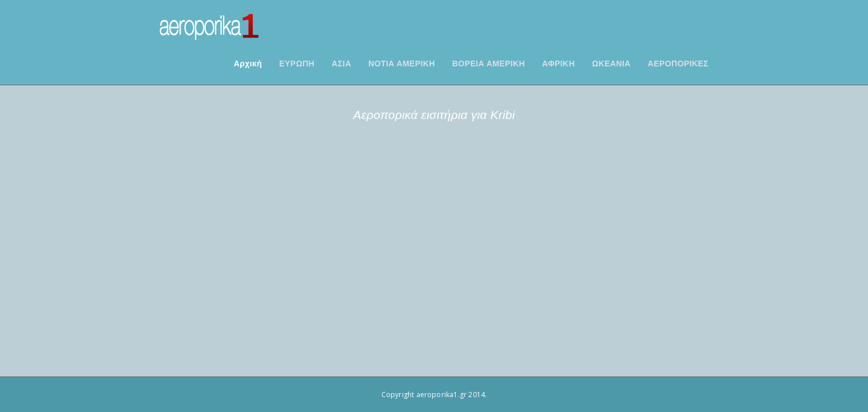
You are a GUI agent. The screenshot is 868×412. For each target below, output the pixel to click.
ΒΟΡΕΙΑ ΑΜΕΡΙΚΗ (503, 64)
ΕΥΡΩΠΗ (311, 64)
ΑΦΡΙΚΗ (573, 64)
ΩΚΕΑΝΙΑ (626, 64)
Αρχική (262, 64)
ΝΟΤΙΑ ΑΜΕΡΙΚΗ (416, 64)
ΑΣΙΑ (356, 64)
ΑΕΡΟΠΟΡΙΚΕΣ (692, 64)
